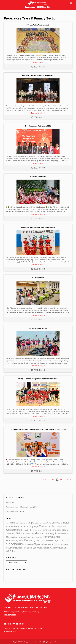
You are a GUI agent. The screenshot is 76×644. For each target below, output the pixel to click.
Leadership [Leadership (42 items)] (38, 533)
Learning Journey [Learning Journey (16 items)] (54, 533)
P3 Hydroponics (38, 278)
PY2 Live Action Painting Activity (38, 25)
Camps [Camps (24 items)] (30, 523)
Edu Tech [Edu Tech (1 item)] (40, 530)
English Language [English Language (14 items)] (53, 530)
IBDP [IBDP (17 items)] (18, 533)
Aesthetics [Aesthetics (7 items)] (11, 523)
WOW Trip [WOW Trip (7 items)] (11, 551)
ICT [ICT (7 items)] (22, 533)
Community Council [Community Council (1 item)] (62, 527)
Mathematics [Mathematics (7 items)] (12, 537)
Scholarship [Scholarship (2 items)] (66, 541)
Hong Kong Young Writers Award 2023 (38, 126)
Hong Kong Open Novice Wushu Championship (38, 227)
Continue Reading (37, 62)
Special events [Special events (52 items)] (43, 544)
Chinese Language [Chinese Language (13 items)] (29, 526)
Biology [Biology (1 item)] (23, 523)
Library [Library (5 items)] (66, 534)
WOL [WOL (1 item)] (68, 548)
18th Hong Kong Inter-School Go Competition (38, 75)
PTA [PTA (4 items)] (37, 541)
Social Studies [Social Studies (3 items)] (29, 545)
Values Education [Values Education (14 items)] (34, 548)
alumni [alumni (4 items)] (18, 523)
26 (61, 480)
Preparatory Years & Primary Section (20, 507)
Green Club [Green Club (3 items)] (10, 534)
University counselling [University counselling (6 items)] (15, 548)
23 (50, 480)
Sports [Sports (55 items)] (58, 544)
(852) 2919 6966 (10, 631)
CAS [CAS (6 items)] (49, 523)
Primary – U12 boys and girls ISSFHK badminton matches (38, 379)
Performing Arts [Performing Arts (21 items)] (51, 537)
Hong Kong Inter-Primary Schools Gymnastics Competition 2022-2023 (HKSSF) (38, 429)
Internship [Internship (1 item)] (27, 534)
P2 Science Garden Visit (38, 177)
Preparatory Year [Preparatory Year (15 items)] (15, 541)
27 (64, 480)
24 (53, 480)
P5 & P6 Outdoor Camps (38, 328)
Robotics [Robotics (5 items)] (48, 541)
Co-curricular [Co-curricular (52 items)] (47, 526)
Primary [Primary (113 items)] (30, 540)
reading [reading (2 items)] (42, 541)
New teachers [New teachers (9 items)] (24, 537)
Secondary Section (13, 511)
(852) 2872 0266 (10, 615)
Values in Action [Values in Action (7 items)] (50, 548)
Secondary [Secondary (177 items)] (15, 544)
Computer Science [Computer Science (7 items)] (29, 530)
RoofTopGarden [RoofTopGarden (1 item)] (57, 541)
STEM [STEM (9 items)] (65, 545)
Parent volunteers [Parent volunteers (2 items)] (37, 537)
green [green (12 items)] (65, 530)
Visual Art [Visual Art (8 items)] (62, 548)
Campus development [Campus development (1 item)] (41, 523)
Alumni (9, 503)
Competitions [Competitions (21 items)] (13, 530)
